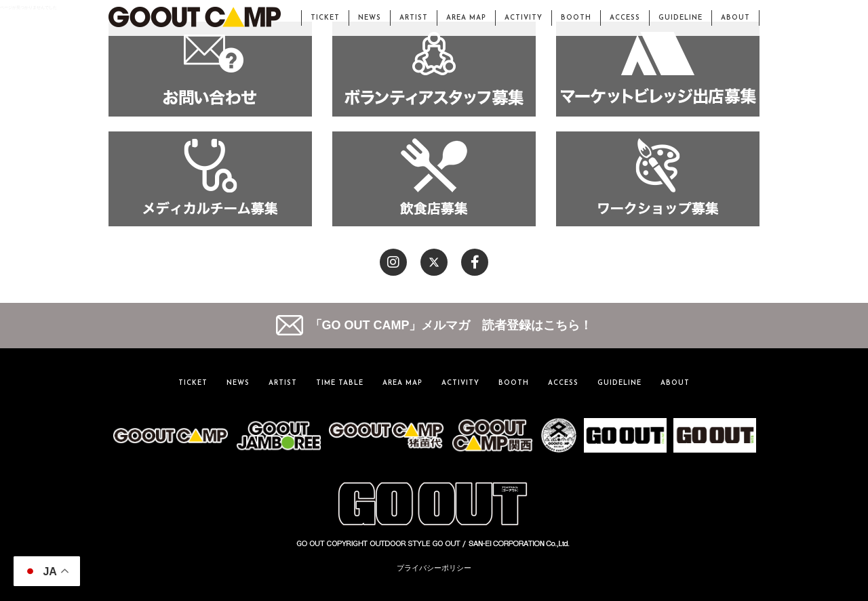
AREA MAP (466, 18)
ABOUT (735, 18)
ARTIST (414, 18)
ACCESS (625, 18)
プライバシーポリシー (434, 568)
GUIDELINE (680, 18)
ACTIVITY (524, 18)
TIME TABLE (340, 383)
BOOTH (576, 18)
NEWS (370, 18)
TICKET (325, 18)
